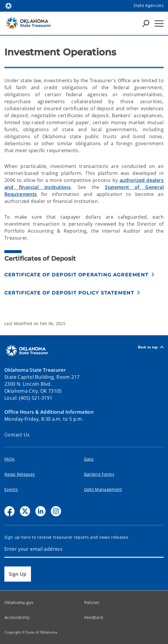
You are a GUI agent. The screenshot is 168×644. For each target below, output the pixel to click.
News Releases (20, 474)
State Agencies (149, 5)
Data (89, 459)
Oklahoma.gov (19, 602)
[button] (80, 275)
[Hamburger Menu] (159, 23)
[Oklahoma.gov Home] (8, 5)
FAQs (9, 459)
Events (11, 489)
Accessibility (17, 617)
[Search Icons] (146, 23)
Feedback (94, 617)
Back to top (151, 347)
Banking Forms (99, 474)
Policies (92, 602)
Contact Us (17, 435)
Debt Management (103, 489)
